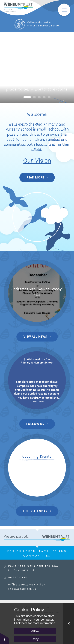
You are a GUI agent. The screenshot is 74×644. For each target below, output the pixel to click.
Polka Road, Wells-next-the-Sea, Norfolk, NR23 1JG (33, 568)
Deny (35, 639)
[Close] (69, 623)
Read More (35, 177)
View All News (35, 337)
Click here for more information (35, 623)
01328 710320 (18, 578)
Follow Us (35, 424)
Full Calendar (35, 511)
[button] (4, 638)
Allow (35, 631)
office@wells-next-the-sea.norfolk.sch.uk (27, 587)
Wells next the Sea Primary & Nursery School (37, 361)
